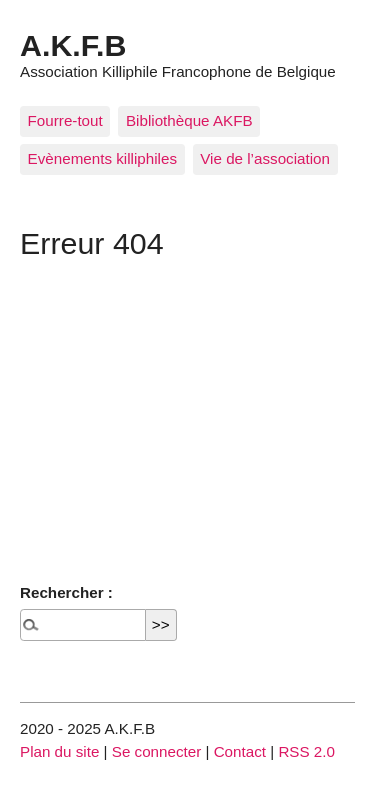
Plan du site (59, 751)
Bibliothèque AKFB (189, 120)
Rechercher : (66, 592)
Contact (240, 751)
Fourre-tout (65, 120)
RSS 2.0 (306, 751)
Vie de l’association (265, 158)
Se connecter (157, 751)
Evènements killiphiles (102, 158)
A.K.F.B (73, 45)
